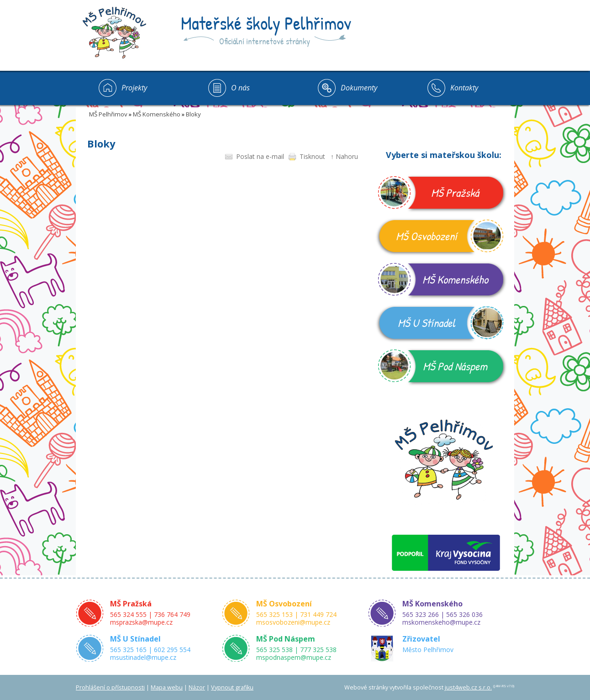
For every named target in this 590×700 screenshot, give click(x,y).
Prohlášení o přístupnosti (110, 687)
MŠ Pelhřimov (108, 114)
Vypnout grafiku (232, 687)
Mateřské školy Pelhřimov (266, 23)
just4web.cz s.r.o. (468, 687)
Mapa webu (167, 687)
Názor (197, 687)
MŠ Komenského (157, 114)
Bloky (193, 114)
